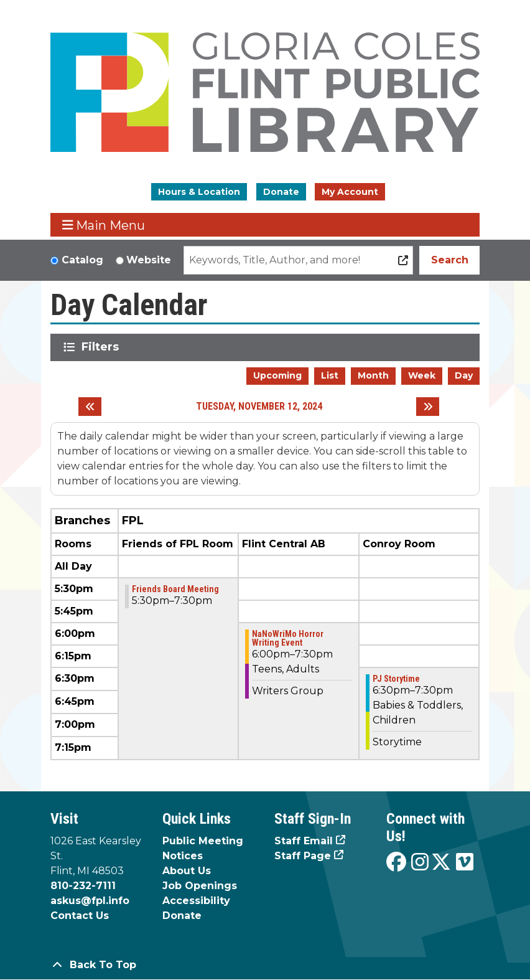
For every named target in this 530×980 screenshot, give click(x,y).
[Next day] (428, 407)
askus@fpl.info (90, 901)
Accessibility (196, 901)
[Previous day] (90, 407)
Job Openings (200, 886)
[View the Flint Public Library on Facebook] (396, 863)
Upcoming (277, 375)
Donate (281, 192)
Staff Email (304, 841)
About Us (187, 871)
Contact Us (80, 916)
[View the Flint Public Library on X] (441, 863)
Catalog (82, 260)
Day (464, 375)
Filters (102, 347)
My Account (350, 192)
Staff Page (303, 856)
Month (373, 375)
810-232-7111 (83, 886)
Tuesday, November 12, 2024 (259, 406)
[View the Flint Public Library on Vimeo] (465, 863)
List (330, 375)
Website (149, 260)
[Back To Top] (265, 965)
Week (422, 375)
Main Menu (104, 225)
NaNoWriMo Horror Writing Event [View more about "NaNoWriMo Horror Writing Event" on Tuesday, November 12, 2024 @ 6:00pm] (288, 638)
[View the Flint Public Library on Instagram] (420, 863)
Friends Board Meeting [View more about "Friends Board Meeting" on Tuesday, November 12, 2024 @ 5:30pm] (175, 589)
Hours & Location (199, 192)
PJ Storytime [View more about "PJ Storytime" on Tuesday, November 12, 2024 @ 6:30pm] (396, 679)
